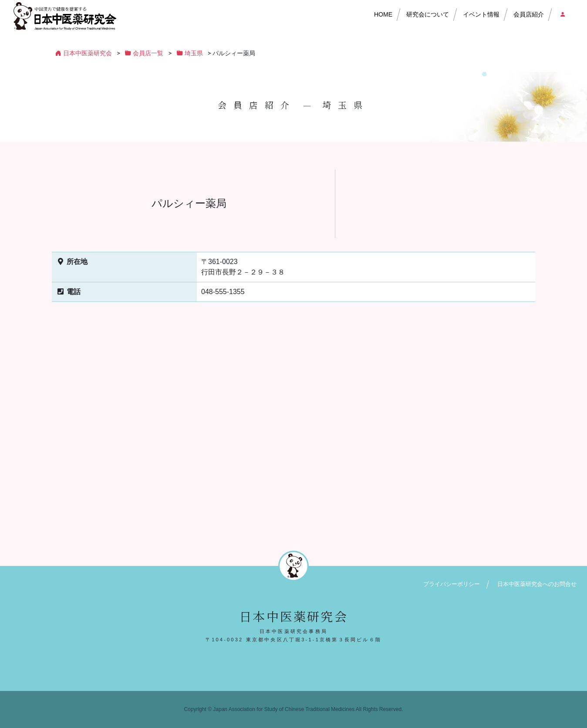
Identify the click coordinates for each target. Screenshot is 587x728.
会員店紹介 (529, 14)
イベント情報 (481, 14)
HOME (383, 14)
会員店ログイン (562, 14)
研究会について (428, 14)
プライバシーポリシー (452, 584)
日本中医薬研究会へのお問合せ (537, 584)
